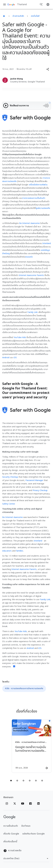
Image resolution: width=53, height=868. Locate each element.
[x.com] (15, 804)
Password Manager (34, 480)
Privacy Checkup (40, 490)
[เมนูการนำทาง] (5, 4)
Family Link (33, 312)
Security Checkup (10, 477)
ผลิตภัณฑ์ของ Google (34, 834)
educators (7, 551)
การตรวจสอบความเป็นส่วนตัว (34, 198)
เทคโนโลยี (35, 16)
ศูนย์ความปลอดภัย (43, 208)
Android (6, 358)
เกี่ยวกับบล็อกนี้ (10, 842)
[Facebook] (31, 804)
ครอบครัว (29, 257)
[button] (48, 69)
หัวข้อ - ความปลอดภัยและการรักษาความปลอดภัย (24, 688)
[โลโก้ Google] (9, 817)
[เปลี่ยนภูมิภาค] (26, 858)
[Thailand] (4, 16)
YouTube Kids (20, 337)
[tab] (11, 781)
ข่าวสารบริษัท (18, 16)
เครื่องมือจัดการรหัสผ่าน (38, 185)
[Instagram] (7, 804)
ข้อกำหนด (26, 826)
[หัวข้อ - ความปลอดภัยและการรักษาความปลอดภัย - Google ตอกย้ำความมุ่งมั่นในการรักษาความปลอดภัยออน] (32, 746)
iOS (15, 358)
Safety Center (8, 504)
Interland (47, 243)
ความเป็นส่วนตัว (11, 826)
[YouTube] (23, 804)
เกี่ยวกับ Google (11, 834)
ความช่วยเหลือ (12, 851)
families (20, 551)
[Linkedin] (38, 804)
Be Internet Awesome (29, 223)
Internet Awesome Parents (31, 275)
